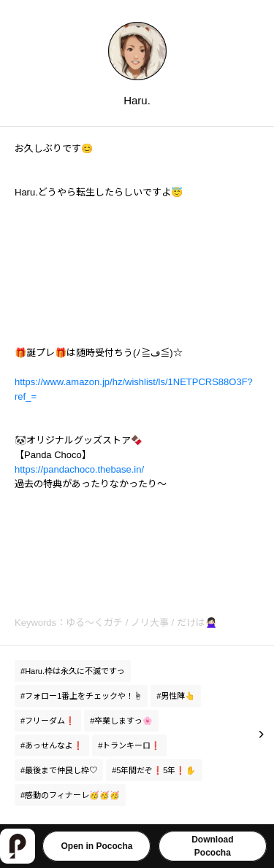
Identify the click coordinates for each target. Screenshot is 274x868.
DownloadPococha (212, 846)
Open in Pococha (96, 846)
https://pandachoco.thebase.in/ (79, 469)
